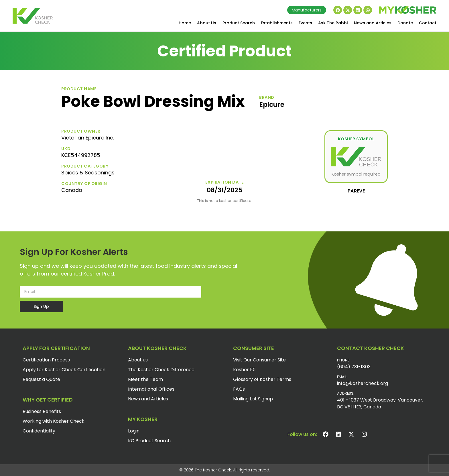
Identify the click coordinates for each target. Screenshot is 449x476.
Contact (428, 23)
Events (305, 23)
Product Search (239, 23)
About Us (207, 23)
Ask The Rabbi (333, 23)
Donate (405, 23)
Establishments (277, 23)
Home (185, 23)
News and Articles (373, 23)
